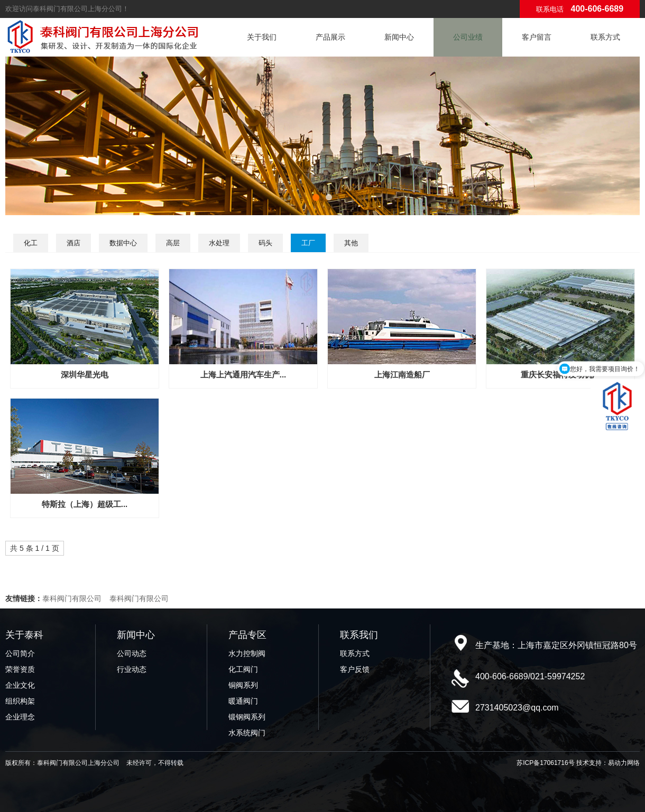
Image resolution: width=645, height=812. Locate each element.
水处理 (219, 243)
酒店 (73, 243)
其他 (351, 243)
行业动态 (132, 669)
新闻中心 (399, 37)
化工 (31, 243)
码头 (265, 243)
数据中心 (123, 243)
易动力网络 (624, 763)
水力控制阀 (247, 653)
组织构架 (20, 701)
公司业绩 (468, 37)
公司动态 (132, 653)
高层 (173, 243)
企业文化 (20, 685)
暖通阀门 (243, 701)
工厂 (308, 243)
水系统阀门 (247, 733)
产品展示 (330, 37)
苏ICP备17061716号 (545, 763)
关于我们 (262, 37)
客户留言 (537, 37)
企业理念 (20, 717)
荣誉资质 (20, 669)
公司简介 (20, 653)
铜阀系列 (243, 685)
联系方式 (605, 37)
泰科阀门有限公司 (72, 598)
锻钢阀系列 (247, 717)
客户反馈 (355, 669)
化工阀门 (243, 669)
